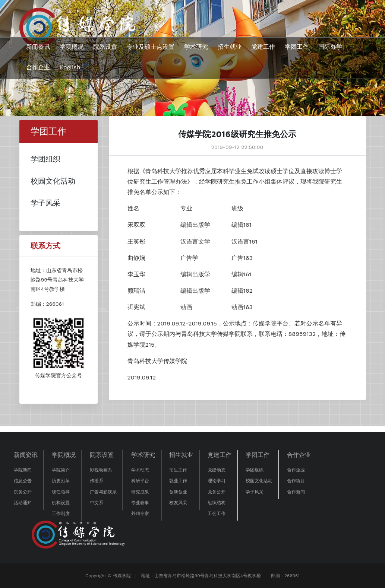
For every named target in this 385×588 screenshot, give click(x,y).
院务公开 (23, 492)
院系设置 (105, 47)
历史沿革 (61, 481)
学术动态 (140, 470)
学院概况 (72, 47)
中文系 (97, 503)
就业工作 (178, 481)
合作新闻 (296, 492)
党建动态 (217, 470)
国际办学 (330, 47)
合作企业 (38, 67)
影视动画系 (101, 470)
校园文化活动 (259, 481)
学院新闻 (23, 470)
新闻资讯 (38, 47)
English (70, 67)
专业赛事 (140, 503)
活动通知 (23, 503)
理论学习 (217, 481)
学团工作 (297, 47)
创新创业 (178, 492)
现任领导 (61, 492)
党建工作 (263, 47)
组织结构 (217, 503)
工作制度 (61, 514)
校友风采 (178, 503)
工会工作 (217, 514)
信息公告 (23, 481)
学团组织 (255, 470)
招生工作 (178, 470)
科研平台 (140, 481)
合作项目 (296, 481)
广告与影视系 (103, 492)
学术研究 (196, 47)
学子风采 (255, 492)
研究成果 (140, 492)
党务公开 (217, 492)
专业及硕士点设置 (151, 47)
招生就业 (230, 47)
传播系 (97, 481)
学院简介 (61, 470)
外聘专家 (140, 514)
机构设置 (61, 503)
